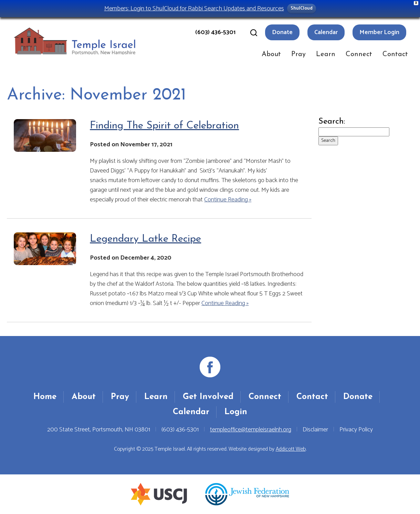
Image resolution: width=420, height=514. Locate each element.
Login (236, 412)
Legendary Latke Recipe (145, 239)
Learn (326, 54)
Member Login (379, 32)
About (271, 54)
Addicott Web (291, 449)
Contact (395, 54)
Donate (282, 32)
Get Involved (208, 397)
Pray (298, 54)
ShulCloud (302, 8)
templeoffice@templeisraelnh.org (251, 430)
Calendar (326, 32)
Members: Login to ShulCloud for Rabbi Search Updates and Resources (194, 8)
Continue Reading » (228, 200)
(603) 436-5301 (215, 32)
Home (45, 397)
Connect (359, 54)
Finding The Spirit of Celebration (164, 126)
